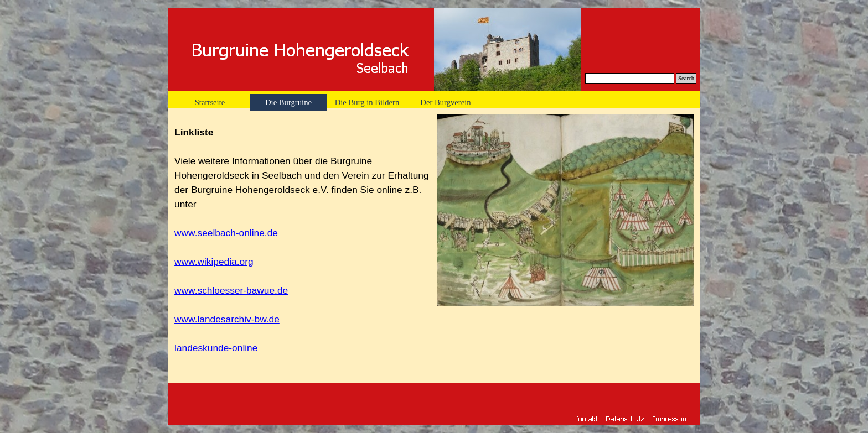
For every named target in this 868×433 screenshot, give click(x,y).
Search (686, 78)
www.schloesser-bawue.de (231, 290)
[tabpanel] (303, 246)
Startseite (210, 102)
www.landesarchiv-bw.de (227, 319)
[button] (671, 418)
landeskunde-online (216, 348)
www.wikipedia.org (214, 262)
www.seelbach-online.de (226, 233)
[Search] (630, 78)
